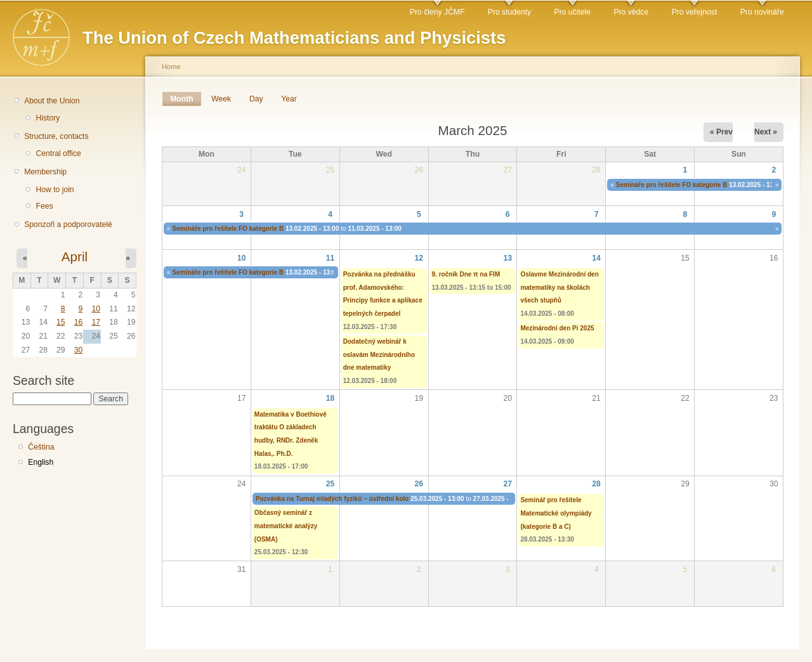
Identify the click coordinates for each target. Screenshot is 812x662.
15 (61, 322)
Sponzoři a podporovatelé (68, 224)
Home (171, 67)
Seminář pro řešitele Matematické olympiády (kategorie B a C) (556, 513)
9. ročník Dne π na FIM (466, 274)
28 (596, 484)
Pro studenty (509, 12)
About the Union (52, 101)
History (48, 118)
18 (331, 398)
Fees (44, 206)
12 (419, 258)
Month (186, 99)
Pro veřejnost (695, 12)
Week (221, 99)
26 (419, 484)
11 (331, 258)
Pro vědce (631, 12)
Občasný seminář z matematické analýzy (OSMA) (286, 526)
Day (256, 99)
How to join (55, 190)
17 (96, 322)
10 (96, 309)
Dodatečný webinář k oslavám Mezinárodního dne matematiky (379, 354)
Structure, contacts (56, 136)
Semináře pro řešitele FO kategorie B (672, 185)
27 (507, 484)
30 (79, 350)
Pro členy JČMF (437, 12)
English (41, 462)
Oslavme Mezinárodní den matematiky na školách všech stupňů (559, 287)
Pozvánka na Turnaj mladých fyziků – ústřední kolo (332, 499)
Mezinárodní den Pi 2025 (557, 328)
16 (79, 322)
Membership (45, 172)
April (75, 256)
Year (289, 99)
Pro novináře (762, 12)
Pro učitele (573, 12)
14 (596, 258)
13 (507, 258)
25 (331, 484)
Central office (58, 153)
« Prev (721, 132)
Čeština (41, 447)
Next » (766, 132)
